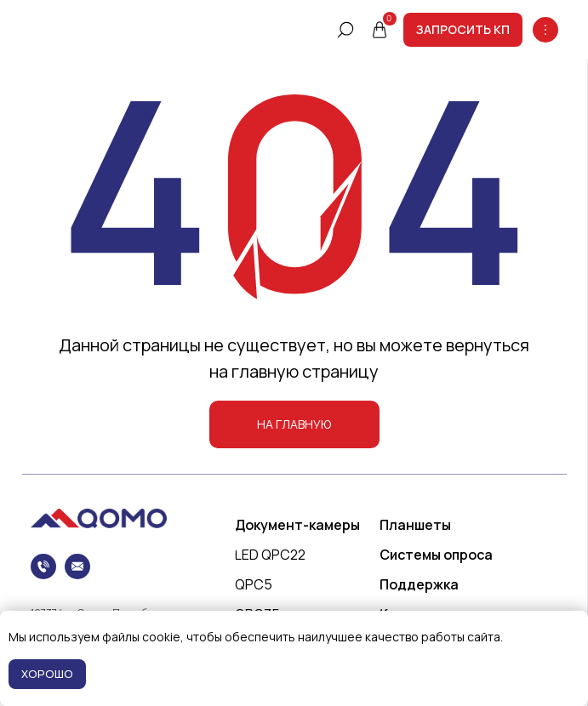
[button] (463, 30)
